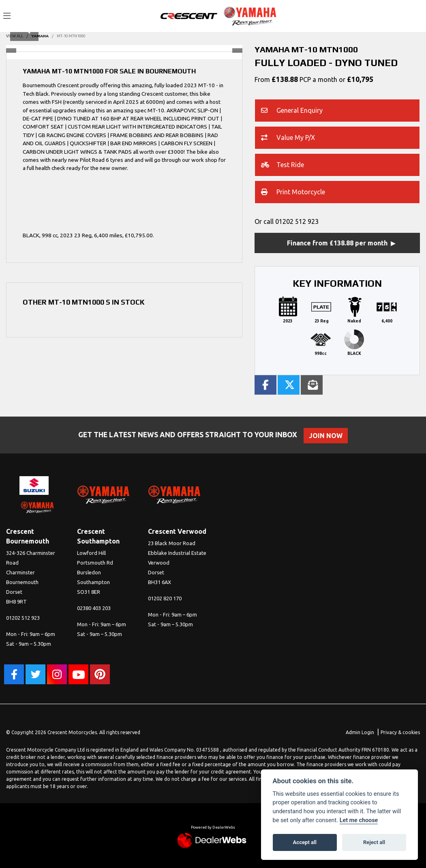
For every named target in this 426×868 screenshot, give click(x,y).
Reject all (374, 842)
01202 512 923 (297, 221)
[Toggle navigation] (7, 16)
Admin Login (360, 732)
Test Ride (283, 165)
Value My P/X (288, 138)
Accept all (305, 842)
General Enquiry (292, 111)
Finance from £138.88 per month (337, 243)
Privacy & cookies (400, 732)
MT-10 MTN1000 (71, 36)
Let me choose (359, 820)
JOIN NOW (328, 436)
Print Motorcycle (293, 193)
